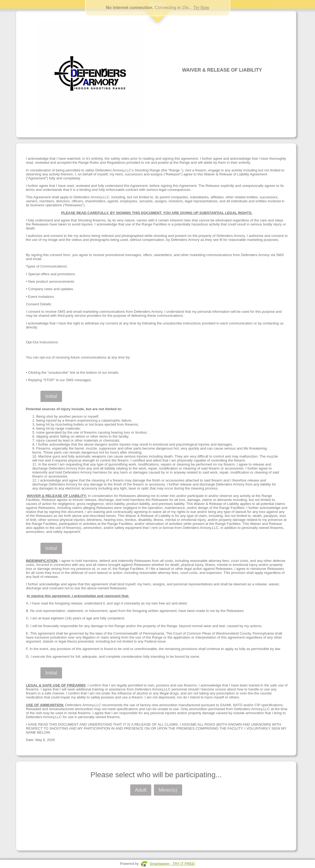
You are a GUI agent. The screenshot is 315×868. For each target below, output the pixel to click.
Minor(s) (168, 790)
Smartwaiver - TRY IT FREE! (172, 864)
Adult (141, 790)
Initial (51, 396)
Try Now (201, 8)
